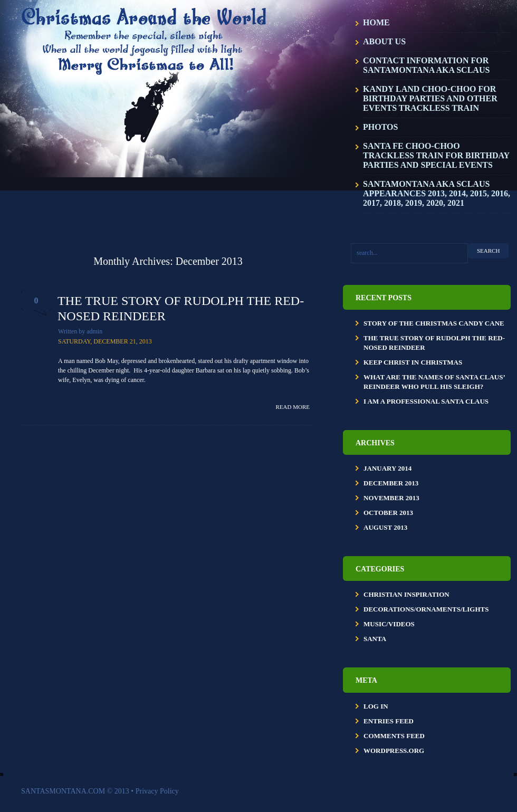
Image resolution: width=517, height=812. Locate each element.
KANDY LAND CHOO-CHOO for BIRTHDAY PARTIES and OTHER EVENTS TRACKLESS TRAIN (430, 98)
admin (94, 331)
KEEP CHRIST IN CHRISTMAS (413, 362)
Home (376, 22)
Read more (293, 407)
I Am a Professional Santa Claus (426, 401)
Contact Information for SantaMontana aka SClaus (426, 65)
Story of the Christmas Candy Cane (434, 323)
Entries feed (389, 721)
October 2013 (388, 513)
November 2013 (391, 498)
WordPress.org (394, 751)
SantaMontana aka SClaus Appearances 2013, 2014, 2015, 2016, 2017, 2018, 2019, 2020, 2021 (437, 193)
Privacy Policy (157, 791)
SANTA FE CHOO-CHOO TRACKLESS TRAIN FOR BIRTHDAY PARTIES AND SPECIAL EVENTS (436, 155)
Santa (375, 639)
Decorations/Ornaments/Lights (426, 609)
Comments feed (394, 736)
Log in (376, 706)
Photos (380, 127)
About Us (384, 41)
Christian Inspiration (406, 594)
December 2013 (391, 483)
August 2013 (385, 527)
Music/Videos (389, 624)
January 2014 (387, 468)
